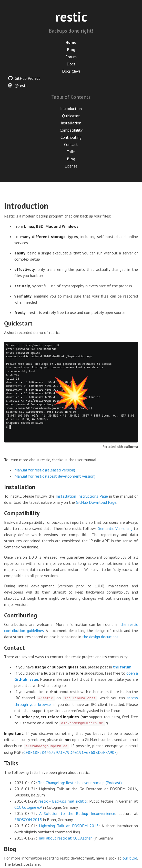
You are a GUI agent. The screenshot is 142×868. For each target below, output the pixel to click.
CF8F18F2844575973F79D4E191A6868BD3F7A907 (70, 752)
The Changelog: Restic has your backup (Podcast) (80, 783)
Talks (71, 152)
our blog (130, 858)
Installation (71, 123)
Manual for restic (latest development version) (55, 476)
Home (71, 42)
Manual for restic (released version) (45, 470)
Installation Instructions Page (82, 496)
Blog (71, 50)
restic (71, 17)
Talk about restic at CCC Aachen (65, 838)
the (122, 667)
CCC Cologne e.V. (28, 807)
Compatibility (71, 130)
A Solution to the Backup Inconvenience (77, 813)
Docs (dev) (71, 71)
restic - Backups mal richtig (62, 801)
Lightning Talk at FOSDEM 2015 (69, 826)
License (71, 166)
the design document (100, 637)
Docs (71, 64)
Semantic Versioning (115, 528)
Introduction (71, 108)
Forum (71, 57)
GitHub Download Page (96, 502)
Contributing (71, 137)
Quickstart (71, 116)
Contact (71, 144)
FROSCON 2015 (28, 820)
